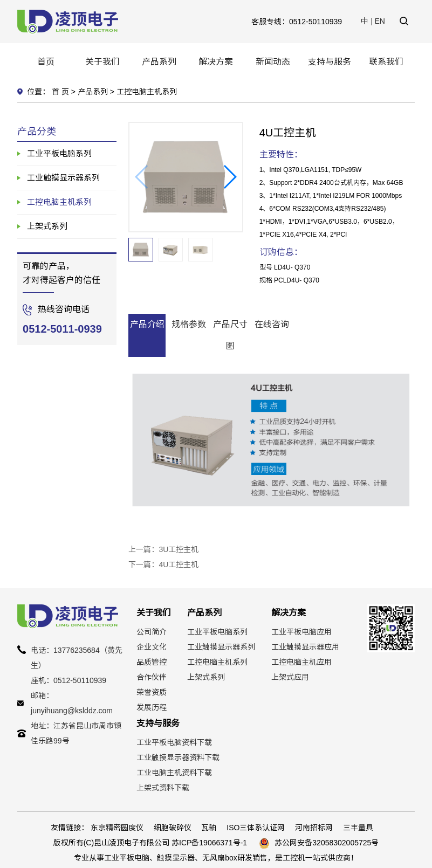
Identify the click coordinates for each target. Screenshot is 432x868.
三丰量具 (358, 828)
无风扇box (220, 858)
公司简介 (152, 632)
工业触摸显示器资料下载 (178, 757)
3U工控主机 (179, 549)
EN (380, 21)
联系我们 (386, 62)
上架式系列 (47, 226)
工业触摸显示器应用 (305, 647)
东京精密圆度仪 (117, 828)
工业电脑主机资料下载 (174, 773)
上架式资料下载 (163, 788)
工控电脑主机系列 (147, 92)
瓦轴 (209, 828)
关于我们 (102, 62)
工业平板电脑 (127, 858)
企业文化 (152, 647)
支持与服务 (330, 62)
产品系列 (159, 62)
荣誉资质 (152, 692)
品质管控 (152, 662)
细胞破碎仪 (173, 828)
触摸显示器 (176, 858)
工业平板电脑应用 (301, 632)
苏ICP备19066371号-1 (209, 843)
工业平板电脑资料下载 (174, 742)
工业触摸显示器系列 (63, 178)
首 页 (60, 92)
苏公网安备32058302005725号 (327, 843)
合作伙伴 (152, 677)
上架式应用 (290, 677)
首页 (46, 62)
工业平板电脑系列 (59, 153)
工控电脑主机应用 (301, 662)
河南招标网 (314, 828)
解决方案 (216, 62)
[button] (229, 177)
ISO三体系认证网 (256, 828)
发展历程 (152, 707)
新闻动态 (273, 62)
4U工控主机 (179, 564)
